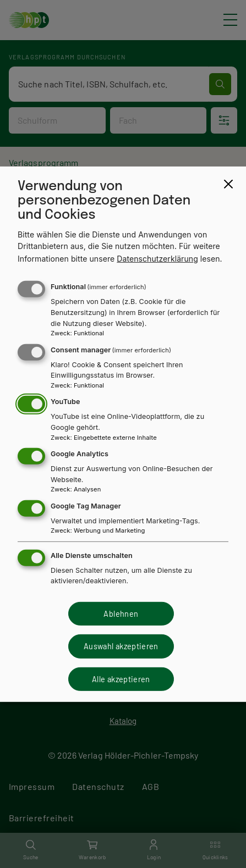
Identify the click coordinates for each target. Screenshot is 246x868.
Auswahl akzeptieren (121, 646)
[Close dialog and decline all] (228, 184)
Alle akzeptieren (121, 679)
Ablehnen (121, 614)
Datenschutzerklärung (157, 259)
